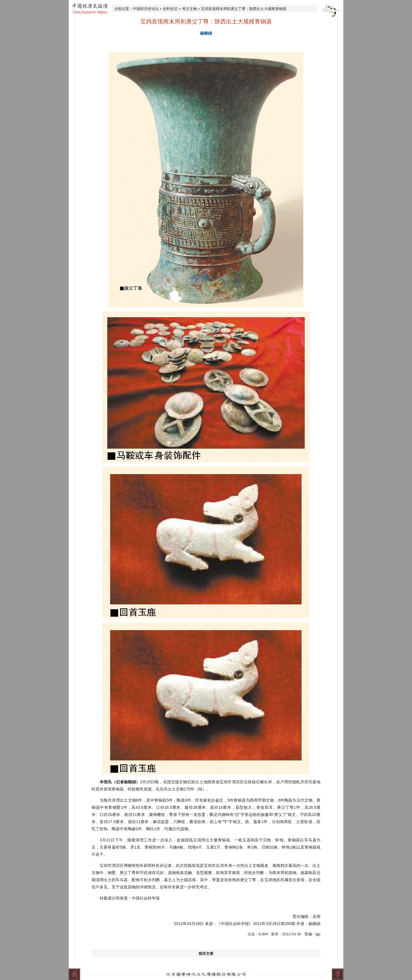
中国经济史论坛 (146, 9)
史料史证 (170, 9)
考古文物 (189, 9)
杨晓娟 (206, 33)
